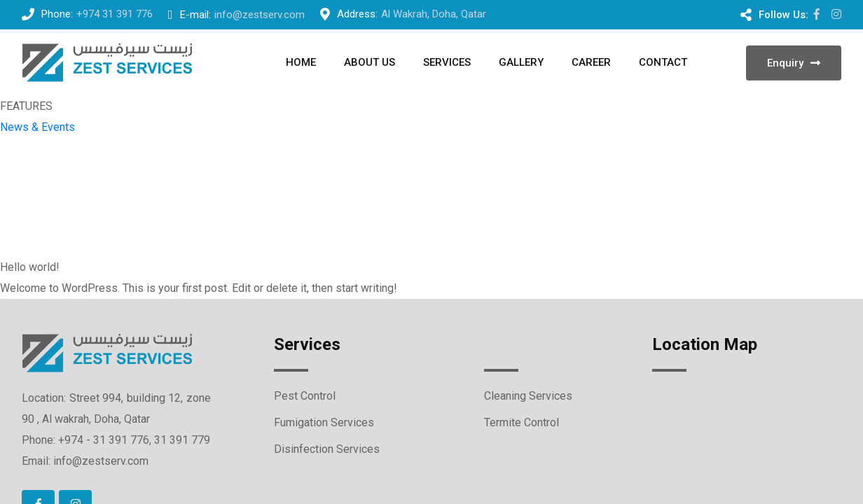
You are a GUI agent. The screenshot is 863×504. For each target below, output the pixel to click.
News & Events (37, 127)
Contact (663, 62)
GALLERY (521, 62)
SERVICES (447, 62)
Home (301, 62)
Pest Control (305, 396)
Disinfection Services (327, 449)
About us (370, 62)
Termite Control (522, 422)
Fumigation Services (324, 422)
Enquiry (794, 63)
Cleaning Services (528, 396)
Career (591, 62)
